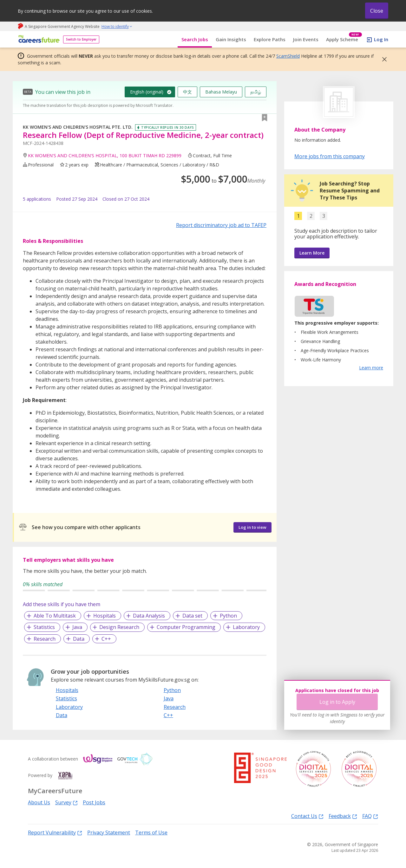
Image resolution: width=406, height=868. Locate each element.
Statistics (44, 627)
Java (77, 627)
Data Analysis (149, 616)
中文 (187, 92)
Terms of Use (151, 832)
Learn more (371, 368)
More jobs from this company (330, 156)
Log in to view (252, 527)
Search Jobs (195, 39)
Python (228, 616)
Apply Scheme (344, 39)
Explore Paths (270, 39)
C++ (106, 639)
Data (79, 639)
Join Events (306, 39)
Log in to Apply (337, 702)
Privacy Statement (109, 832)
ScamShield (288, 56)
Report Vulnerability (55, 832)
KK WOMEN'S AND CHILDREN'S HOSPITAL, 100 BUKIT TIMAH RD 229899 (105, 155)
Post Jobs (94, 802)
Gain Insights (231, 39)
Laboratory (246, 627)
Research (45, 639)
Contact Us (307, 816)
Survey (66, 802)
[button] (383, 59)
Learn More (312, 253)
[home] (38, 39)
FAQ (370, 816)
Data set (192, 616)
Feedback (343, 816)
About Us (39, 802)
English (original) (147, 92)
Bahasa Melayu (221, 92)
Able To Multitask (55, 616)
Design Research (119, 627)
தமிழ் (256, 92)
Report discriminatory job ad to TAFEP (221, 225)
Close (377, 11)
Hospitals (105, 616)
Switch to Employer (81, 39)
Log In (381, 39)
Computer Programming (186, 627)
